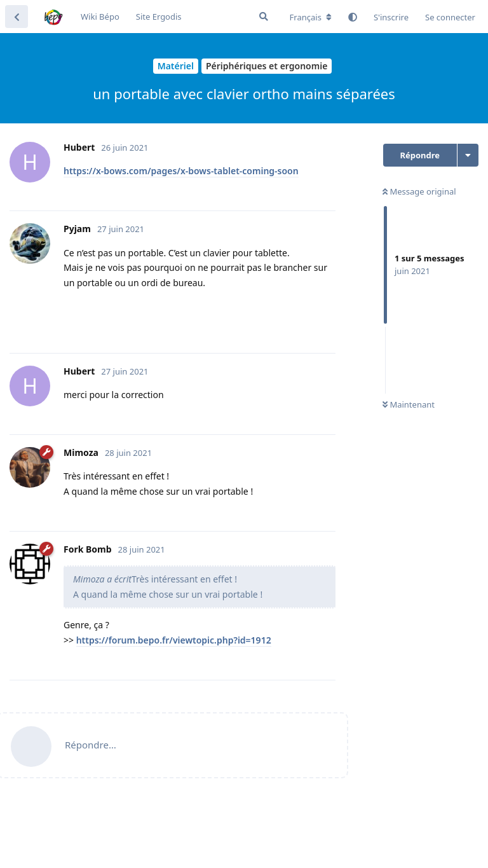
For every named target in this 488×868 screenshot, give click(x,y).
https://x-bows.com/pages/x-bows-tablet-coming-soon (181, 171)
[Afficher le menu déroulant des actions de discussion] (468, 155)
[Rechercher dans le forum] (264, 17)
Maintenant (409, 404)
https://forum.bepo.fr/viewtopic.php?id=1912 (174, 640)
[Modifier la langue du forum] (311, 17)
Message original (419, 191)
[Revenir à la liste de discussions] (17, 17)
